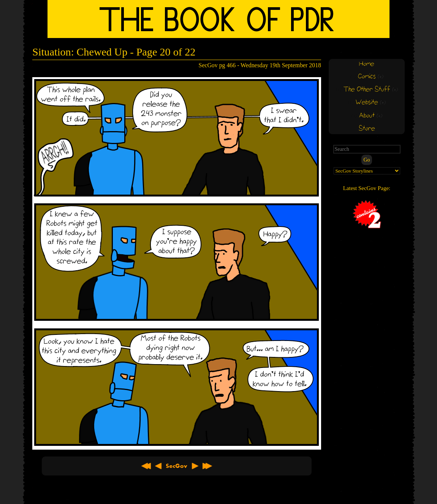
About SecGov (177, 466)
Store (367, 129)
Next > (195, 466)
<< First (146, 466)
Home (367, 64)
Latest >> (207, 466)
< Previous (158, 466)
